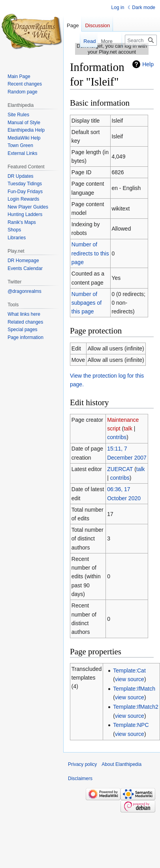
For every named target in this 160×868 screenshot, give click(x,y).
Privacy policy (82, 764)
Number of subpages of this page (87, 303)
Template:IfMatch (134, 689)
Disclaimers (80, 779)
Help (148, 64)
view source (130, 679)
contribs (117, 437)
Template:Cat (129, 671)
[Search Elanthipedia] (141, 40)
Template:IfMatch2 (136, 707)
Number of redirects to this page (90, 253)
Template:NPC (131, 725)
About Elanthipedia (121, 764)
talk (128, 428)
